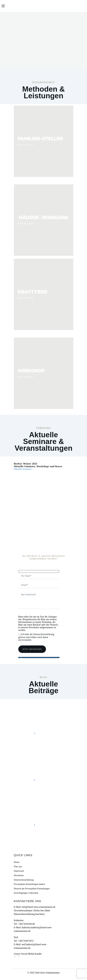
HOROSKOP (31, 370)
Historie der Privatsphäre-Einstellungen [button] (32, 888)
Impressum (19, 871)
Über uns (18, 866)
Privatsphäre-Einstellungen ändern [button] (29, 884)
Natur (24, 802)
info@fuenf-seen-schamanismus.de (39, 907)
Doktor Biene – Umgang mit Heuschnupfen (43, 808)
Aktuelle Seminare (23, 469)
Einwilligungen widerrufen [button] (26, 893)
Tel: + (24, 924)
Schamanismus (29, 711)
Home (17, 862)
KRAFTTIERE (33, 292)
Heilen (59, 800)
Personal (44, 708)
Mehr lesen (27, 733)
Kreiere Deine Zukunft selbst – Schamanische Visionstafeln (43, 761)
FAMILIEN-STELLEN (40, 139)
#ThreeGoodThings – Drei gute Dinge (41, 717)
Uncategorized (29, 753)
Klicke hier (39, 910)
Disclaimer (19, 875)
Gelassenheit (46, 800)
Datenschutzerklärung (24, 880)
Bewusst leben (29, 708)
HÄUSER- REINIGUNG (43, 217)
